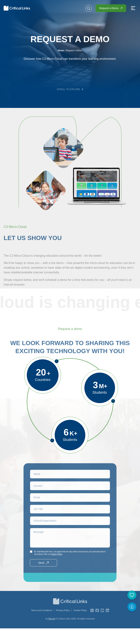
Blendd (52, 634)
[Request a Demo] (132, 595)
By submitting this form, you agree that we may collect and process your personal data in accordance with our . (70, 569)
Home (61, 51)
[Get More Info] (132, 607)
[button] (133, 9)
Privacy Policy (57, 570)
